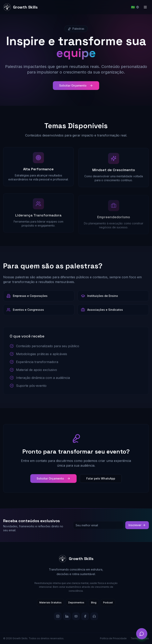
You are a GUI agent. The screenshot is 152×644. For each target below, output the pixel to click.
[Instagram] (58, 616)
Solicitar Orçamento (76, 86)
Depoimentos (76, 602)
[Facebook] (85, 616)
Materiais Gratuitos (50, 602)
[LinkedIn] (67, 616)
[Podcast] (94, 616)
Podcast (108, 602)
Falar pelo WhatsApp (101, 483)
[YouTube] (76, 616)
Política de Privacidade (113, 638)
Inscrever (137, 525)
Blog (94, 602)
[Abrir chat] (142, 634)
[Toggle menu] (145, 7)
